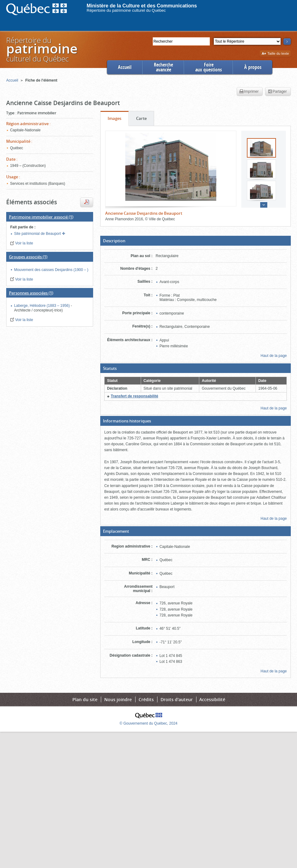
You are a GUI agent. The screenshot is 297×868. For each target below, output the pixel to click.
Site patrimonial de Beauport (38, 234)
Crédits (146, 699)
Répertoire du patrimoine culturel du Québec (126, 10)
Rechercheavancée (163, 67)
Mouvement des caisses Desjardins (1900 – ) (51, 270)
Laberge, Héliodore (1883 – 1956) (42, 306)
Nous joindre (118, 699)
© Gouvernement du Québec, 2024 (149, 723)
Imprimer (249, 92)
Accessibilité (212, 699)
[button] (196, 241)
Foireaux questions (209, 67)
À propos (253, 67)
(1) (41, 217)
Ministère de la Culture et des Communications (142, 6)
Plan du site (85, 699)
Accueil (125, 67)
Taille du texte (275, 54)
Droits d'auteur (177, 699)
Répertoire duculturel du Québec (41, 49)
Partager (277, 92)
